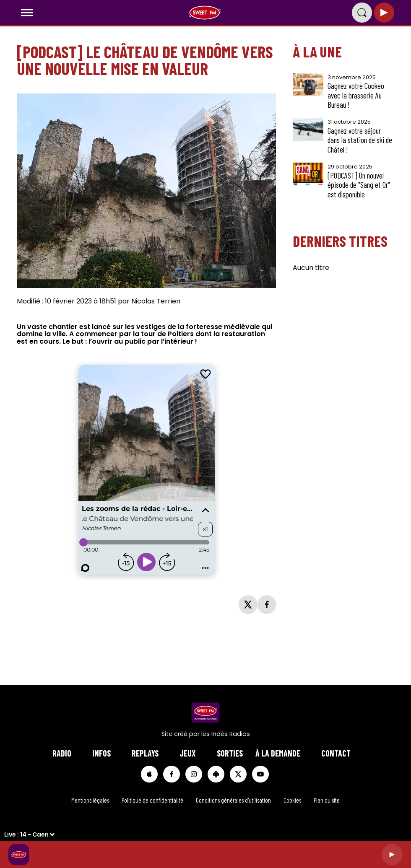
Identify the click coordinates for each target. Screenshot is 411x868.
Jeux (188, 753)
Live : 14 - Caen (26, 834)
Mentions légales (90, 800)
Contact (336, 753)
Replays (145, 753)
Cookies (292, 800)
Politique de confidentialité (152, 800)
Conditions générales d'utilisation (233, 800)
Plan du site (327, 800)
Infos (101, 753)
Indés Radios (231, 734)
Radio (62, 753)
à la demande (278, 753)
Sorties (230, 753)
